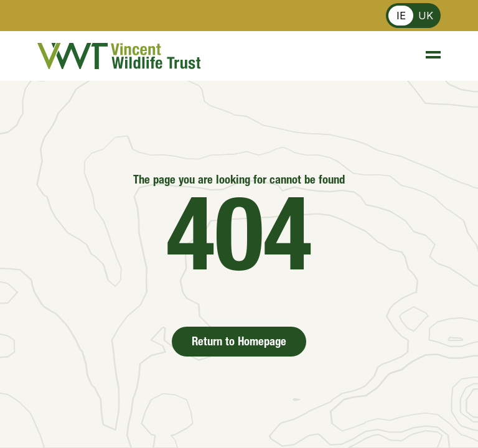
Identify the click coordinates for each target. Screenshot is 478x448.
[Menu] (428, 56)
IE (401, 16)
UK (426, 16)
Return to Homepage (239, 343)
